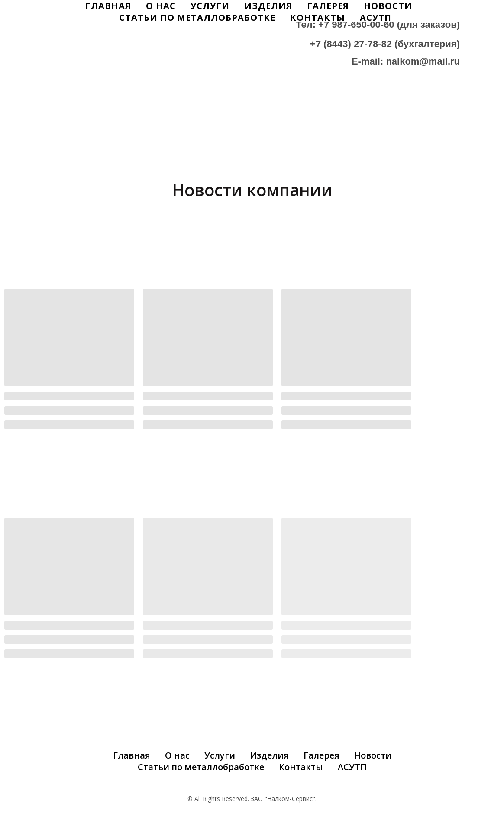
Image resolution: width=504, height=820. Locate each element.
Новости (388, 6)
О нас (177, 755)
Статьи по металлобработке (197, 18)
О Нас (161, 6)
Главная (108, 6)
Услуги (210, 6)
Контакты (318, 18)
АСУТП (376, 18)
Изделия (268, 6)
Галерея (328, 6)
